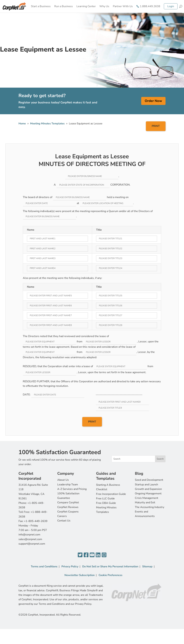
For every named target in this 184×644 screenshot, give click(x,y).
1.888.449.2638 (150, 6)
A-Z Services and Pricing (72, 489)
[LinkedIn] (98, 555)
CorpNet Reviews (68, 507)
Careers (62, 516)
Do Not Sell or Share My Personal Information (110, 567)
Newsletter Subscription (80, 575)
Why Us (104, 6)
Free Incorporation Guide (111, 494)
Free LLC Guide (105, 499)
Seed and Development (149, 480)
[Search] (181, 6)
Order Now (153, 101)
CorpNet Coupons (68, 512)
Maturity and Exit (145, 502)
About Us (63, 480)
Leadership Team (68, 485)
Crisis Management (147, 498)
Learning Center (86, 6)
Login (171, 6)
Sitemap (147, 567)
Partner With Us (123, 6)
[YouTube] (92, 555)
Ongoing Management (148, 494)
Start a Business (41, 6)
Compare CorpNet (68, 502)
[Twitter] (80, 555)
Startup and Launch (146, 485)
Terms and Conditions (44, 567)
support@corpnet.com (32, 544)
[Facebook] (86, 555)
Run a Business (64, 6)
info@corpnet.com (29, 535)
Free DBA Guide (106, 503)
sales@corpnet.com (30, 539)
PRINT (156, 126)
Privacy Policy (70, 567)
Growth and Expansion (148, 489)
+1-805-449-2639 (36, 521)
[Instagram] (104, 555)
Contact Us (64, 521)
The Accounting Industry (150, 507)
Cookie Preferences (110, 575)
